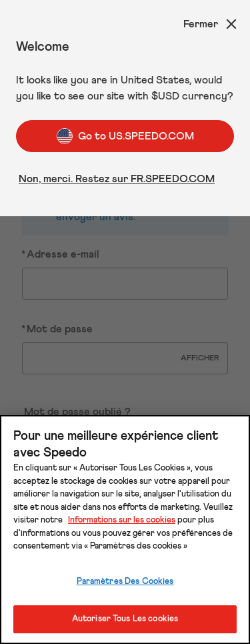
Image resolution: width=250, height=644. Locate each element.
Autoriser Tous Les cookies (125, 619)
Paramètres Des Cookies (125, 582)
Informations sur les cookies (122, 520)
